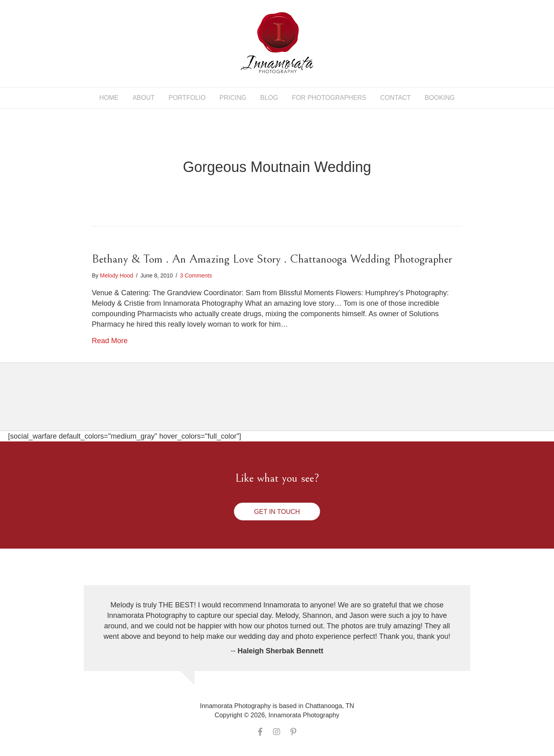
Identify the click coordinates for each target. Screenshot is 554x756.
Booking (440, 98)
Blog (269, 98)
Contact (395, 98)
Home (109, 98)
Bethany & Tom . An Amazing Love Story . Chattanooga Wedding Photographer (272, 259)
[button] (277, 512)
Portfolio (187, 98)
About (144, 98)
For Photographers (329, 98)
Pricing (233, 98)
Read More (110, 341)
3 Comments (196, 275)
